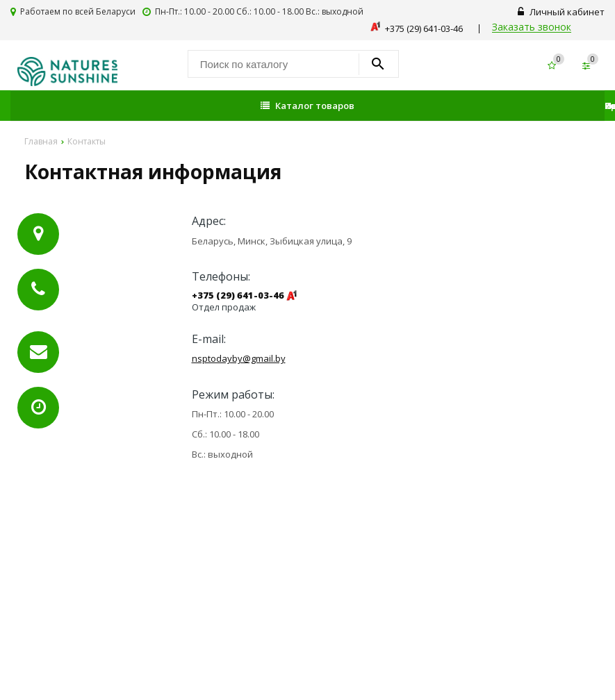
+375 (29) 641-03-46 (238, 295)
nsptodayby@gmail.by (239, 358)
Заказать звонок (532, 27)
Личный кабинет (561, 12)
